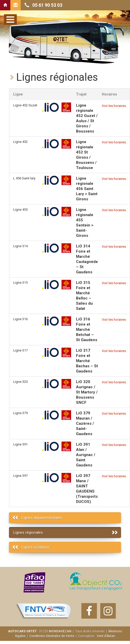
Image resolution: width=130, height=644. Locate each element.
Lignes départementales (42, 518)
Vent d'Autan (106, 636)
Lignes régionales (28, 532)
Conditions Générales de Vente (52, 636)
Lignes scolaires (35, 547)
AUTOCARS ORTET (22, 631)
